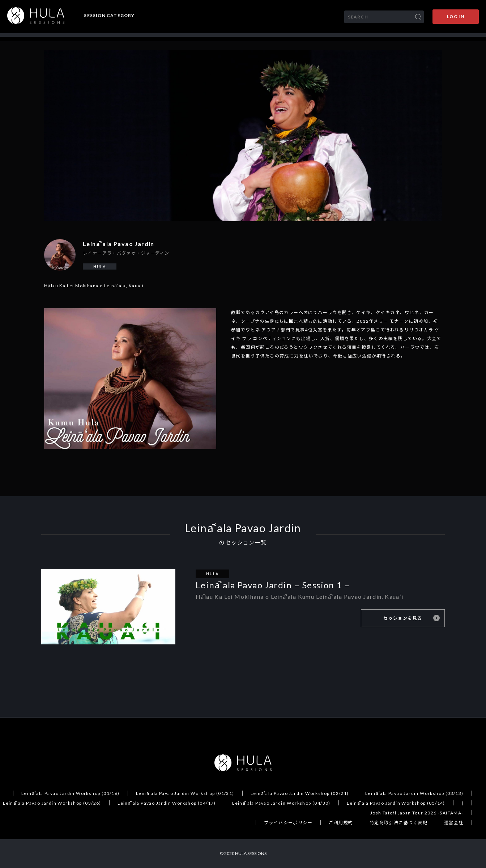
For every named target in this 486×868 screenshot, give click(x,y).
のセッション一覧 (243, 543)
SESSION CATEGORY (109, 16)
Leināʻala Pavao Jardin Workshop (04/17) (167, 803)
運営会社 (454, 823)
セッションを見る (404, 618)
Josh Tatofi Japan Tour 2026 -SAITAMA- (417, 813)
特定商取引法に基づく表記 (399, 823)
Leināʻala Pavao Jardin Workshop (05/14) (396, 803)
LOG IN (456, 16)
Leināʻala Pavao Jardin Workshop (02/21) (300, 793)
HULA (100, 266)
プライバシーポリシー (288, 823)
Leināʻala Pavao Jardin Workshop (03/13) (414, 793)
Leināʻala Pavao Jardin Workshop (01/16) (71, 793)
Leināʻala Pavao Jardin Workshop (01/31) (185, 793)
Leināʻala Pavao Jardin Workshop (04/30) (281, 803)
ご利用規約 (341, 823)
